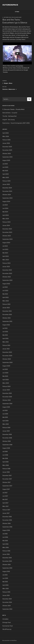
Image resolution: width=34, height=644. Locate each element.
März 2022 (6, 301)
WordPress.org (7, 629)
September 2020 (7, 362)
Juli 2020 (5, 369)
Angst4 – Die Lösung (9, 120)
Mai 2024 (5, 212)
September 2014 (7, 609)
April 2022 (6, 297)
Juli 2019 (5, 410)
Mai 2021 (5, 335)
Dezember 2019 (7, 393)
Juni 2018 (5, 455)
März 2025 (6, 177)
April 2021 (5, 338)
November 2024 (7, 191)
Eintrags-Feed (7, 622)
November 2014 (7, 602)
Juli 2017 (5, 493)
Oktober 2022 (7, 277)
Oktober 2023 (7, 236)
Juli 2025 (5, 164)
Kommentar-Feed (8, 626)
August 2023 (6, 243)
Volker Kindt (18, 17)
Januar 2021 (6, 349)
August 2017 (6, 489)
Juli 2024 (5, 205)
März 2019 (6, 424)
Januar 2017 (6, 513)
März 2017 (6, 506)
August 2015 (6, 571)
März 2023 (6, 260)
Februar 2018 (6, 469)
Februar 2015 (6, 592)
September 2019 (7, 404)
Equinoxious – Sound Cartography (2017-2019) (16, 123)
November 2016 (7, 520)
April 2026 (6, 133)
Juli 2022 (5, 287)
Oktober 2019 (7, 400)
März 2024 (6, 219)
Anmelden (5, 619)
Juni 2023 (5, 249)
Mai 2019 (5, 417)
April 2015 (5, 585)
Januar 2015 (6, 595)
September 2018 (7, 445)
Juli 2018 (5, 452)
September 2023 (7, 239)
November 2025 (7, 150)
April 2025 (6, 174)
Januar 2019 (6, 431)
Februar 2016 (6, 551)
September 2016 (7, 527)
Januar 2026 (6, 143)
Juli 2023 (5, 246)
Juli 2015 (5, 575)
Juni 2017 (5, 496)
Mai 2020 (5, 376)
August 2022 (6, 284)
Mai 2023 (5, 253)
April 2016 (5, 544)
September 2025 (7, 157)
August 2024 (6, 201)
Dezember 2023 (7, 229)
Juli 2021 (5, 328)
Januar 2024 (6, 225)
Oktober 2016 (7, 523)
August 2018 (6, 448)
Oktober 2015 (7, 565)
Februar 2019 (6, 428)
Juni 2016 (5, 537)
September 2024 (7, 198)
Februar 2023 (6, 263)
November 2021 (7, 315)
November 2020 (7, 356)
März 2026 (6, 136)
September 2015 (7, 568)
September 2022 (7, 280)
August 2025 (6, 160)
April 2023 (6, 256)
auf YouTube (19, 66)
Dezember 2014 (7, 599)
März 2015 (6, 589)
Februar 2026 (6, 140)
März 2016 (6, 547)
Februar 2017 (6, 510)
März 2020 (6, 383)
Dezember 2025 (7, 147)
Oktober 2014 (7, 606)
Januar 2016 (6, 554)
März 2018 (6, 465)
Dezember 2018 (7, 434)
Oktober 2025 (7, 154)
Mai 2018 (5, 458)
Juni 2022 (5, 291)
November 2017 (7, 479)
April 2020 (6, 380)
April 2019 (5, 421)
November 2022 (7, 273)
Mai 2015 (5, 582)
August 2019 (6, 407)
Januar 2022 (6, 308)
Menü (17, 12)
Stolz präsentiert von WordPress (9, 640)
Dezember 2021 (7, 311)
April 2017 (5, 503)
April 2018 (5, 462)
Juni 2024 (5, 208)
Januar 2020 (6, 390)
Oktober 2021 (7, 318)
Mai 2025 (5, 171)
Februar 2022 (6, 304)
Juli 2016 (5, 534)
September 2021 (7, 321)
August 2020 (6, 366)
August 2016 (6, 530)
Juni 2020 (5, 373)
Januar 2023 (6, 267)
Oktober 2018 (7, 441)
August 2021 (6, 325)
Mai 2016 (5, 541)
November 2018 (7, 438)
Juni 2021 (5, 332)
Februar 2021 (6, 345)
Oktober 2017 (7, 482)
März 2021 (6, 342)
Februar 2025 (6, 181)
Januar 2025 (6, 184)
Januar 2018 (6, 472)
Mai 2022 (5, 294)
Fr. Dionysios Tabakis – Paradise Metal (13, 109)
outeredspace (10, 5)
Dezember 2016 (7, 517)
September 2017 (7, 486)
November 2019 (7, 397)
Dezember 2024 (7, 188)
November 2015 (7, 561)
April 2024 (6, 215)
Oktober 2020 (7, 359)
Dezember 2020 (7, 352)
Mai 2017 (5, 499)
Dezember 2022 (7, 270)
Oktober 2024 (7, 195)
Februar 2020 (6, 386)
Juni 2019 (5, 414)
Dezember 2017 (7, 475)
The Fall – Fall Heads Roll (9, 116)
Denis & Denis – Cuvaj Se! (10, 113)
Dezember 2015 (7, 558)
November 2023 (7, 232)
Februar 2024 (6, 222)
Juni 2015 (5, 578)
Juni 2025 (5, 167)
